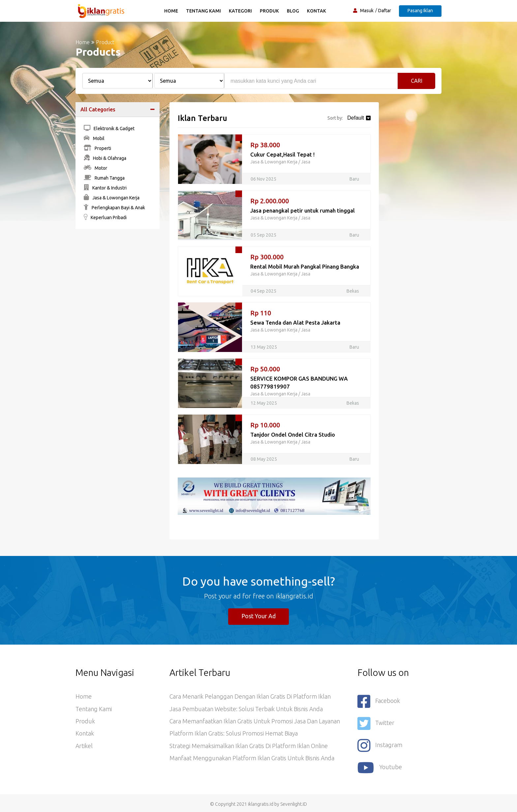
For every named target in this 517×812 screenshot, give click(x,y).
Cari (417, 81)
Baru (354, 179)
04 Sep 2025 (263, 291)
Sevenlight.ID (294, 802)
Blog (293, 11)
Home (171, 11)
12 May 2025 (264, 403)
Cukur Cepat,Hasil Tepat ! (283, 154)
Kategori (241, 11)
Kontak (317, 11)
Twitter (376, 723)
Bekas (353, 291)
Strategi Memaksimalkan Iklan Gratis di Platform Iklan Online (249, 747)
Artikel (84, 747)
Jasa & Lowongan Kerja (112, 198)
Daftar (385, 11)
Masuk (367, 11)
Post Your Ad (259, 616)
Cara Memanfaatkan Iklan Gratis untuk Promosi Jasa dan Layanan (255, 722)
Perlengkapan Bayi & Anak (114, 208)
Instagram (380, 744)
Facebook (379, 701)
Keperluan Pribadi (105, 217)
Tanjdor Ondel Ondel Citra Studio (293, 435)
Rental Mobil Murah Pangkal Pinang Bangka (305, 266)
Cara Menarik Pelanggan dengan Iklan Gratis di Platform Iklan (250, 697)
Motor (95, 168)
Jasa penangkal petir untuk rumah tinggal (303, 210)
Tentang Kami (204, 11)
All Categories (98, 109)
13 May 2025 (264, 347)
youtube (380, 766)
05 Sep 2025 (263, 235)
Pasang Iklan (420, 11)
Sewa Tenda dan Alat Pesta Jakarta (295, 322)
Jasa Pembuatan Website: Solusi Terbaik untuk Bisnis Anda (246, 710)
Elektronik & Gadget (109, 129)
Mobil (94, 138)
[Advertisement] (118, 334)
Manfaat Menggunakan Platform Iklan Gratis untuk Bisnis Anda (252, 760)
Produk (270, 11)
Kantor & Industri (105, 188)
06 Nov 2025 (263, 179)
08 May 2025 (264, 459)
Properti (97, 148)
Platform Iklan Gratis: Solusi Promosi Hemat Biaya (234, 735)
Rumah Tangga (104, 178)
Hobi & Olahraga (105, 158)
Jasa (306, 162)
